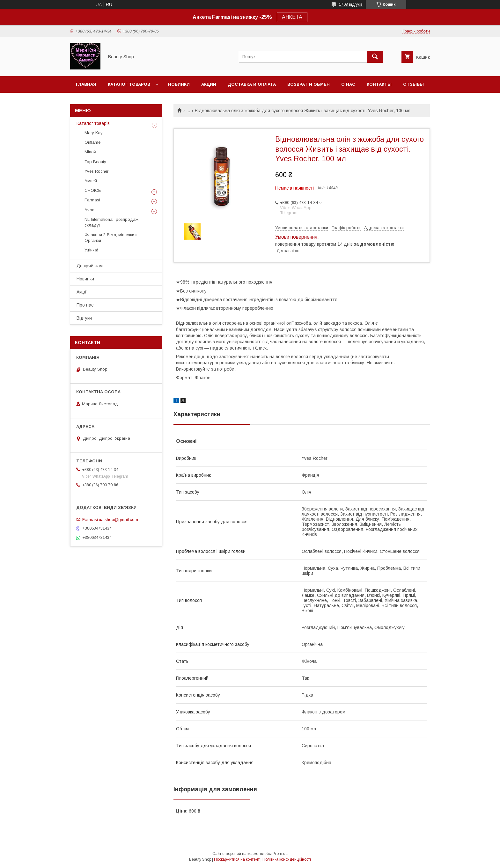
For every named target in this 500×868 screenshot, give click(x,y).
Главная (86, 84)
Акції (81, 292)
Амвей (91, 181)
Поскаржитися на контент (237, 859)
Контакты (379, 84)
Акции (209, 84)
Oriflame (92, 142)
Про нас (85, 305)
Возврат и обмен (309, 84)
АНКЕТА (292, 17)
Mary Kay (94, 133)
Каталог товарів (93, 123)
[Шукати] (375, 57)
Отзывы (413, 84)
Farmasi (92, 200)
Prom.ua (280, 854)
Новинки (179, 84)
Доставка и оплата (252, 84)
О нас (348, 84)
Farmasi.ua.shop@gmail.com (110, 519)
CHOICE (93, 190)
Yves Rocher (96, 171)
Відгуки (84, 318)
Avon (89, 210)
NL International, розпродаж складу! (111, 222)
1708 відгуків (351, 4)
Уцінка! (91, 250)
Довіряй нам (90, 266)
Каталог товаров (129, 84)
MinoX (91, 152)
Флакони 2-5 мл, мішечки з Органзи (111, 238)
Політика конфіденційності (287, 859)
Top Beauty (95, 162)
